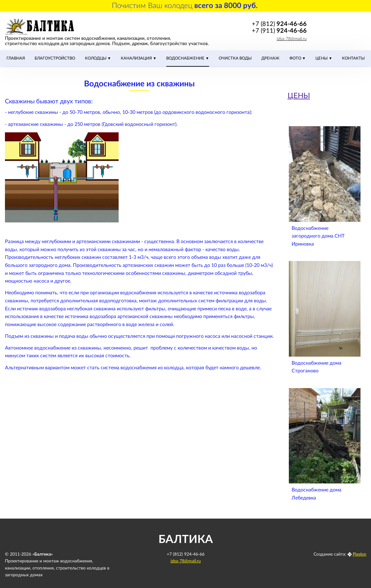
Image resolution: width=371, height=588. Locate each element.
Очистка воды (235, 58)
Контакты (353, 58)
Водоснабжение (186, 58)
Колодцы (96, 58)
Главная (16, 58)
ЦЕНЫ (322, 58)
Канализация (137, 58)
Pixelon (360, 554)
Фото (296, 58)
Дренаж (270, 58)
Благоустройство (55, 58)
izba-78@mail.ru (292, 39)
